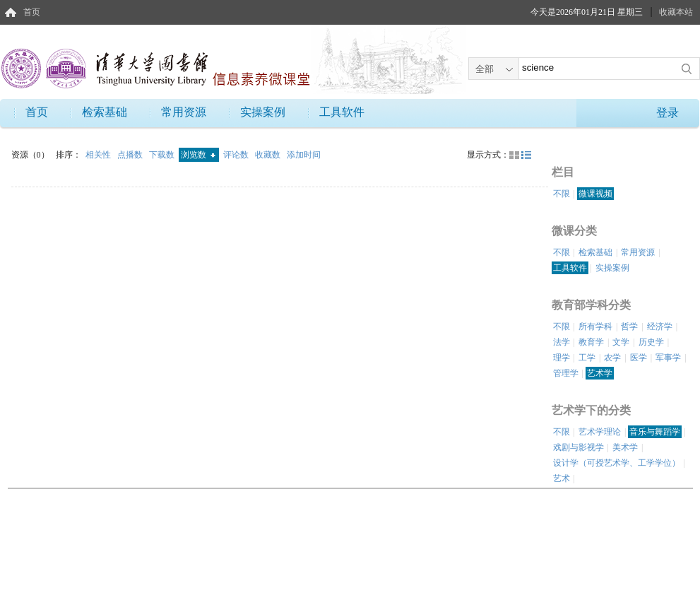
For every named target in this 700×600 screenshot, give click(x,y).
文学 (621, 342)
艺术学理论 (600, 432)
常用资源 (184, 112)
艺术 (562, 478)
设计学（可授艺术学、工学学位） (617, 463)
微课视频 (595, 194)
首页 (32, 12)
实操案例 (263, 112)
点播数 (131, 155)
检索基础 (105, 112)
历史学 (651, 342)
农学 (612, 358)
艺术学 (600, 373)
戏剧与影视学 (579, 447)
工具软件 (342, 112)
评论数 (237, 155)
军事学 (668, 358)
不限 (562, 194)
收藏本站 (676, 12)
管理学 (566, 373)
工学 (587, 358)
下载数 (163, 155)
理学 (562, 358)
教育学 (591, 342)
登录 (668, 113)
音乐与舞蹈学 (655, 432)
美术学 (625, 447)
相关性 (99, 155)
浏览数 (198, 155)
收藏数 (269, 155)
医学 (639, 358)
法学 (562, 342)
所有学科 (595, 327)
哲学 (629, 327)
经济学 (660, 327)
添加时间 (304, 155)
